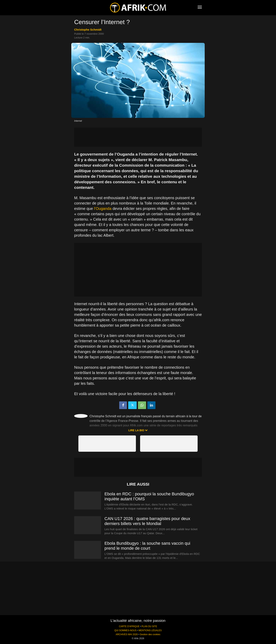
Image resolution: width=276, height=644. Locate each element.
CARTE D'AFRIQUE (129, 626)
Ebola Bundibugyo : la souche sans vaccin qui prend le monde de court (147, 546)
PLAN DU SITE (149, 626)
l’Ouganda (103, 209)
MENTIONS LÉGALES (150, 630)
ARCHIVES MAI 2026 (127, 634)
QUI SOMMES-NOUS (126, 630)
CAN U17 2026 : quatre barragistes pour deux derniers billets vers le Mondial (147, 521)
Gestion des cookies (150, 634)
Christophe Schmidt (88, 30)
